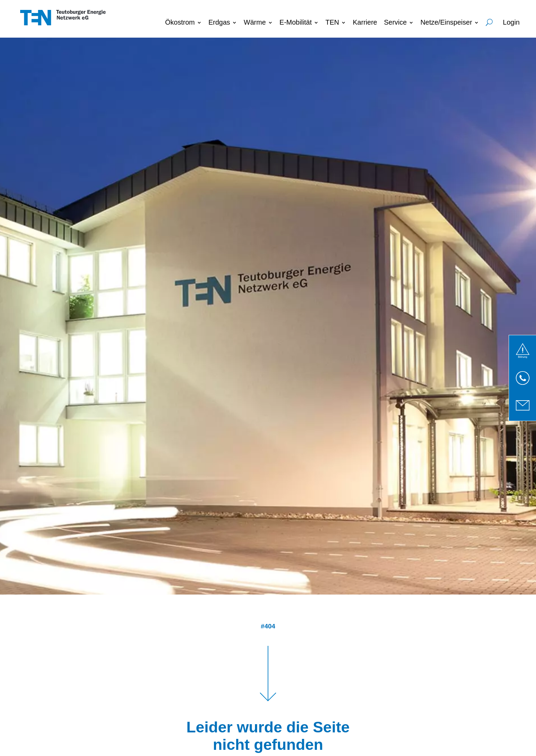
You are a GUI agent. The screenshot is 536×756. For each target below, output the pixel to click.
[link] (523, 351)
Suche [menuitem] (489, 21)
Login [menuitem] (511, 22)
